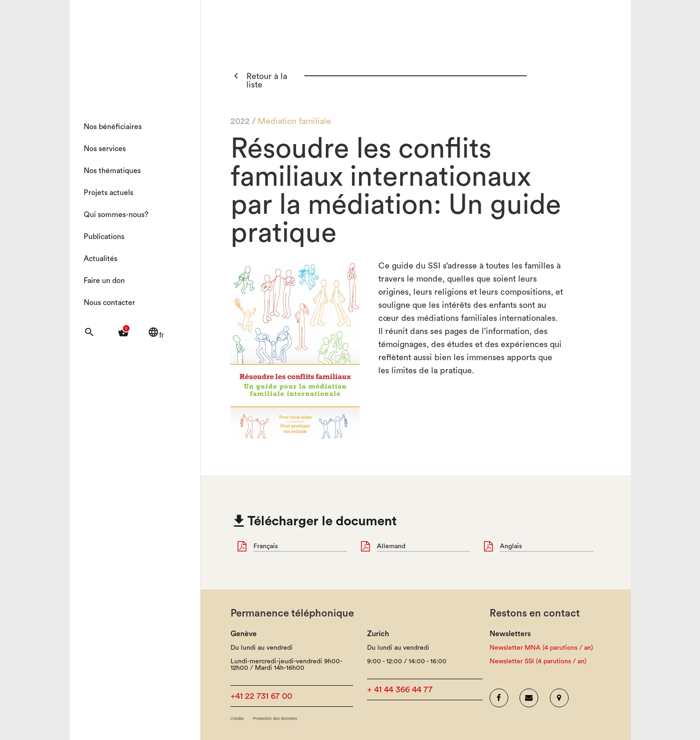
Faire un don (104, 281)
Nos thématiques (112, 171)
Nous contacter (109, 303)
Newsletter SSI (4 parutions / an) (538, 661)
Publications (104, 237)
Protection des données (275, 719)
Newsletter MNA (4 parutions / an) (541, 648)
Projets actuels (108, 193)
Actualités (101, 259)
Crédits (237, 719)
